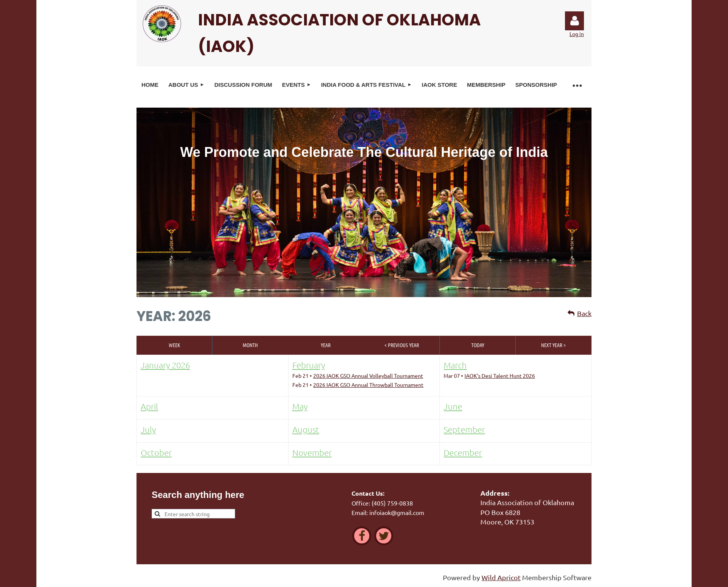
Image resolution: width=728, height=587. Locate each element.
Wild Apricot (501, 577)
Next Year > (553, 345)
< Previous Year (402, 345)
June (453, 406)
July (148, 429)
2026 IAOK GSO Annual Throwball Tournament (368, 385)
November (312, 452)
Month (250, 345)
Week (174, 345)
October (156, 452)
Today (478, 345)
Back (584, 313)
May (300, 406)
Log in (574, 21)
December (463, 452)
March (455, 365)
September (464, 429)
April (149, 406)
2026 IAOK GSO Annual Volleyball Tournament (368, 376)
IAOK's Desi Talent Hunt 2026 (500, 376)
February (309, 365)
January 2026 (165, 365)
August (306, 429)
